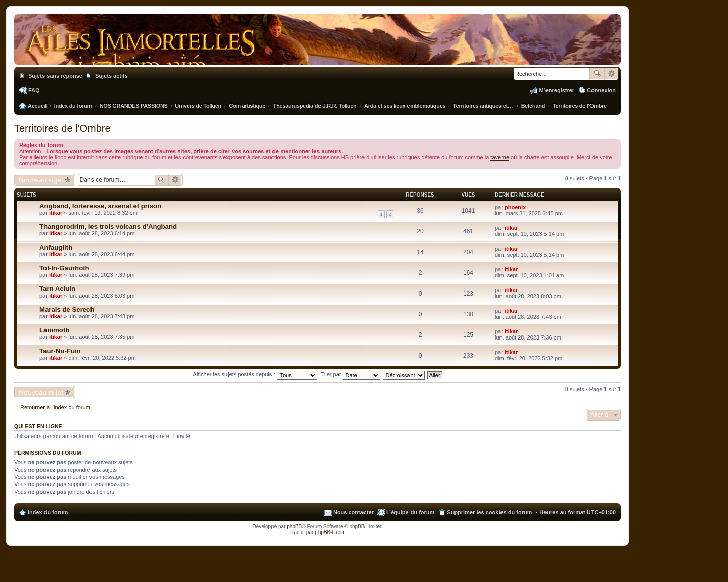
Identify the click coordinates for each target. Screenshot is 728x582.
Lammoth (54, 330)
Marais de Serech (67, 309)
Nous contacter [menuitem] (353, 512)
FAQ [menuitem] (34, 90)
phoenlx (515, 207)
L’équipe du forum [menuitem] (410, 512)
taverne (500, 157)
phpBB (294, 527)
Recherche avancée (611, 74)
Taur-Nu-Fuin (60, 351)
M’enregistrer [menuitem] (557, 90)
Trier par (350, 374)
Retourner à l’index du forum (55, 407)
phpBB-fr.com (330, 532)
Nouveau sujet (41, 180)
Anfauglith (56, 247)
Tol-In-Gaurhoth (64, 268)
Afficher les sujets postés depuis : (255, 374)
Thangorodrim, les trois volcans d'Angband (108, 227)
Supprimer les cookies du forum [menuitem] (489, 512)
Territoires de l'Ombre (62, 128)
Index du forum (48, 512)
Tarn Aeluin (57, 289)
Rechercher (597, 74)
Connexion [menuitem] (601, 90)
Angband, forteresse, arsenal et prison (100, 206)
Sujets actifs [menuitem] (111, 76)
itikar (56, 213)
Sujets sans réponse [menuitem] (55, 76)
